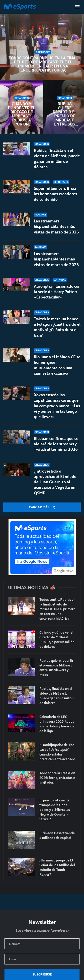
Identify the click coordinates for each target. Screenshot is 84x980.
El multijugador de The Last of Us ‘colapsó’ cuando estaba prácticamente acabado (57, 752)
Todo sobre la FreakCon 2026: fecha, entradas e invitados (57, 778)
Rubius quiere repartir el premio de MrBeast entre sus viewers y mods (65, 114)
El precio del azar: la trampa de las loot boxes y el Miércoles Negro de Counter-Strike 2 (55, 810)
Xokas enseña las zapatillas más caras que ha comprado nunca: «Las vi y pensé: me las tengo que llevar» (57, 410)
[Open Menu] (77, 7)
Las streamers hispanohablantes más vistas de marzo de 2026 (56, 226)
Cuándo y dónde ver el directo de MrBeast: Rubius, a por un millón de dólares (22, 114)
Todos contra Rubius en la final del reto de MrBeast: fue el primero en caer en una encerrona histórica (43, 64)
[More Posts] (42, 507)
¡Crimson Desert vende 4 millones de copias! (57, 835)
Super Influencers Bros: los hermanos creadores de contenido (55, 194)
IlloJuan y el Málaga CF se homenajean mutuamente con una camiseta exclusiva (57, 368)
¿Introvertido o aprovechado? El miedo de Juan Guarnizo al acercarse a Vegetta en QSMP (55, 482)
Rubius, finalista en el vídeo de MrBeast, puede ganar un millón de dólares (57, 159)
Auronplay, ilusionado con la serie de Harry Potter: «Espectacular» (57, 292)
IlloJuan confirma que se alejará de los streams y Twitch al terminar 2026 (56, 444)
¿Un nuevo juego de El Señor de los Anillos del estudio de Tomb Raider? (57, 867)
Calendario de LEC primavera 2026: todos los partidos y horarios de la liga (57, 724)
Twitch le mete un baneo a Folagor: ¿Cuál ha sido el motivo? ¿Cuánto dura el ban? (57, 331)
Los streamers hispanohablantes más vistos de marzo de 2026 (56, 259)
